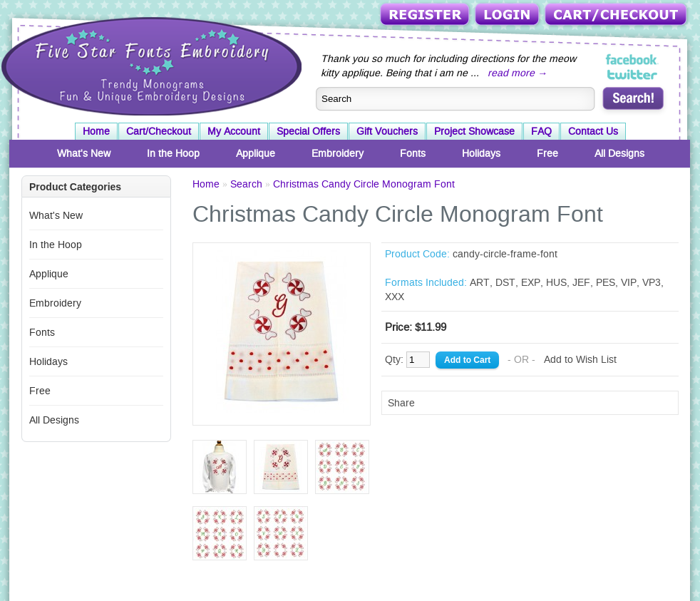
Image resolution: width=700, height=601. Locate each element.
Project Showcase (474, 131)
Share (401, 403)
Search (246, 184)
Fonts (413, 153)
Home (96, 131)
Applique (256, 153)
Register (426, 15)
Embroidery (338, 153)
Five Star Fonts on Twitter (633, 74)
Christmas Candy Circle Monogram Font (364, 184)
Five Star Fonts (150, 65)
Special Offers (308, 131)
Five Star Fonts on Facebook (633, 60)
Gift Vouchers (387, 131)
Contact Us (593, 131)
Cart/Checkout (617, 15)
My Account (234, 131)
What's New (84, 153)
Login (508, 15)
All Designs (619, 153)
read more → (518, 73)
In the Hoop (173, 153)
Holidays (481, 153)
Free (547, 153)
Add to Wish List (580, 359)
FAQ (541, 131)
